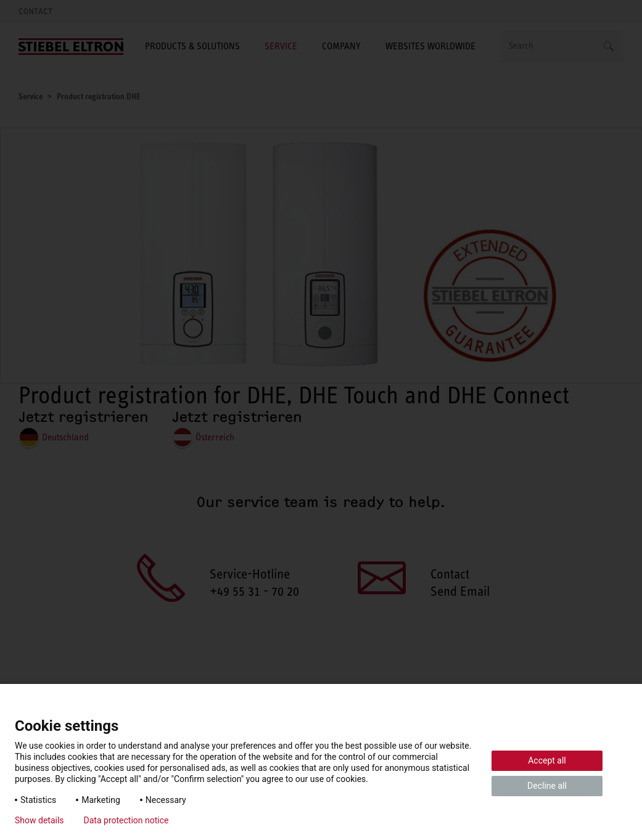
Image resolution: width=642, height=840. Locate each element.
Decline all (547, 786)
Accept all (547, 760)
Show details (39, 820)
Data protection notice (126, 820)
